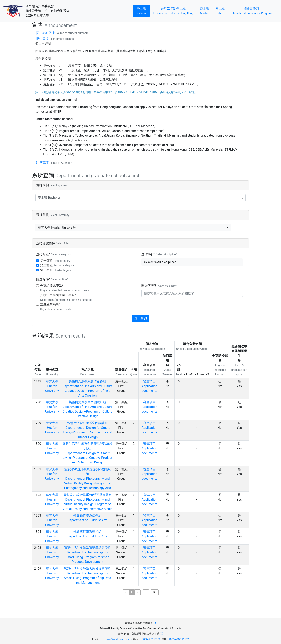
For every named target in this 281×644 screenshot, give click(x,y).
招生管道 (55, 39)
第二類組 (57, 265)
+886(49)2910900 (150, 639)
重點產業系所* (56, 307)
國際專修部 (251, 10)
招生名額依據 (62, 33)
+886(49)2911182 (179, 639)
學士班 (143, 10)
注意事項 (54, 163)
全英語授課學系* (65, 288)
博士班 (221, 10)
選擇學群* (159, 254)
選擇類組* (54, 254)
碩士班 (206, 10)
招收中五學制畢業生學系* (66, 297)
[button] (133, 228)
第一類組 (55, 261)
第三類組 (56, 270)
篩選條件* (52, 279)
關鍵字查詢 (159, 286)
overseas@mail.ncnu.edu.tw (117, 639)
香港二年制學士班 (175, 10)
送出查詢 (140, 318)
